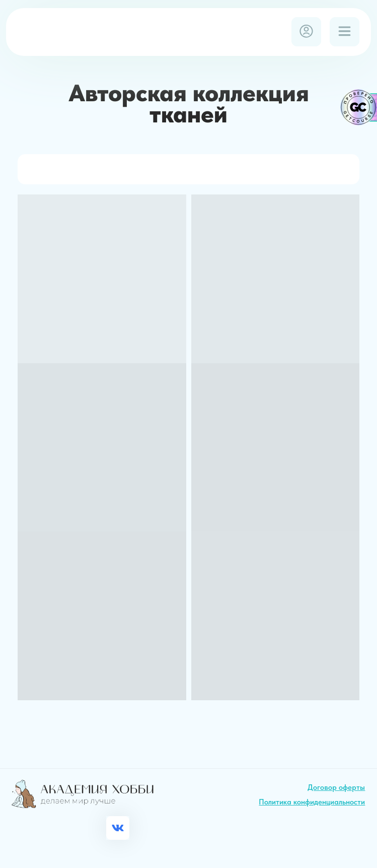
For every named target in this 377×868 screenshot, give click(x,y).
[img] (84, 31)
